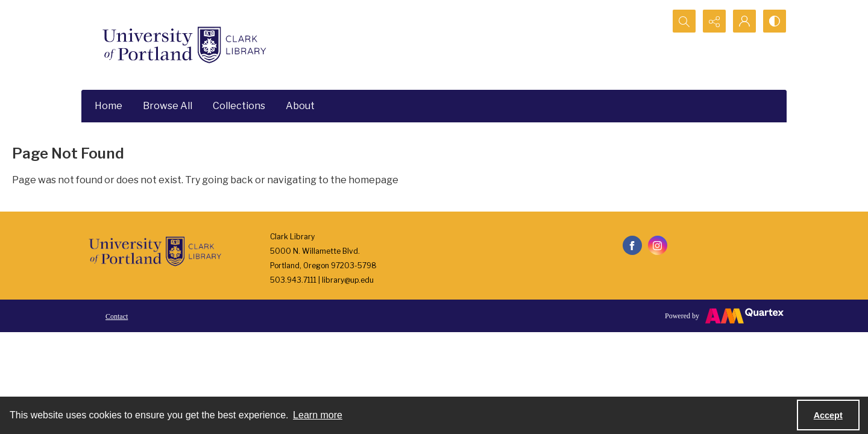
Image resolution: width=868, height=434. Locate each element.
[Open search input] (684, 21)
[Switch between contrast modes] (775, 21)
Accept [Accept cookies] (828, 415)
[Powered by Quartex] (724, 316)
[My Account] (744, 21)
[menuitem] (117, 316)
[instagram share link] (658, 245)
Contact (117, 316)
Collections (239, 106)
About (300, 106)
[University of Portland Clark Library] (184, 45)
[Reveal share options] (714, 21)
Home (108, 106)
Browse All (168, 106)
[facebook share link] (632, 245)
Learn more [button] (318, 415)
